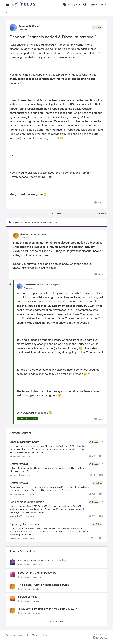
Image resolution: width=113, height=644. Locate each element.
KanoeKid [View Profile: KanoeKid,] (37, 565)
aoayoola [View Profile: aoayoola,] (37, 577)
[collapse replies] (7, 234)
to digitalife (56, 285)
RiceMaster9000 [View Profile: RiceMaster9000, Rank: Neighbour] (26, 26)
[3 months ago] (27, 538)
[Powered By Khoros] (100, 637)
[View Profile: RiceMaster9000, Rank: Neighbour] (13, 28)
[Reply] (99, 203)
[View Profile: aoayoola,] (13, 574)
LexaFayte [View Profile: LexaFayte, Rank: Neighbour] (14, 538)
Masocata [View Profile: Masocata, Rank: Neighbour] (14, 456)
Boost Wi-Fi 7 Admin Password (37, 573)
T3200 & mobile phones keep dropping (42, 560)
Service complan (28, 597)
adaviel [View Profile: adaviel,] (36, 589)
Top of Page (32, 635)
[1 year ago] (25, 456)
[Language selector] (72, 5)
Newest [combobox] (102, 214)
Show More (56, 621)
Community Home (14, 635)
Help (45, 635)
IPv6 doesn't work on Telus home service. (44, 585)
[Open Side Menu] (8, 5)
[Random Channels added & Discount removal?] (25, 238)
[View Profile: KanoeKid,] (13, 562)
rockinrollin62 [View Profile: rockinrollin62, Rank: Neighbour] (16, 516)
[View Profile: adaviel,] (13, 587)
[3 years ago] (24, 475)
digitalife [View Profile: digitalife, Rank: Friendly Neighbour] (24, 234)
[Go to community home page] (24, 5)
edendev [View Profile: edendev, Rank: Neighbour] (14, 475)
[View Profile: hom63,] (13, 599)
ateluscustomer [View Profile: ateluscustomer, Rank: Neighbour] (17, 494)
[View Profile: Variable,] (13, 611)
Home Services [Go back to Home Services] (13, 13)
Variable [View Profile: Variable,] (36, 613)
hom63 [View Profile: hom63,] (36, 601)
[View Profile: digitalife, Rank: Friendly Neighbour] (16, 236)
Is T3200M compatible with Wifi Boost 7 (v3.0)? (47, 609)
